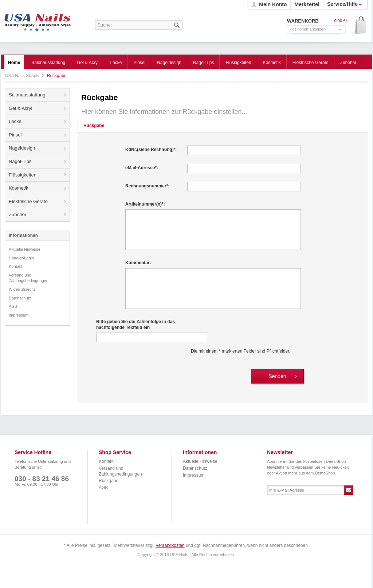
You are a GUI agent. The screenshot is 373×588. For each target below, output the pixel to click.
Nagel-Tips (20, 161)
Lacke (15, 121)
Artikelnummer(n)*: (145, 204)
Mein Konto (273, 4)
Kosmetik (18, 188)
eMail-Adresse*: (142, 168)
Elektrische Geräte (28, 201)
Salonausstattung (27, 95)
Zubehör (17, 214)
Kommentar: (138, 263)
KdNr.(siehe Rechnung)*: (151, 150)
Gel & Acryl (20, 108)
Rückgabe (109, 481)
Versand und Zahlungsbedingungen (29, 278)
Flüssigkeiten (23, 175)
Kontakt (15, 266)
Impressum (19, 315)
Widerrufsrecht (22, 289)
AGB (13, 306)
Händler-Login (21, 258)
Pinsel (15, 135)
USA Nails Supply (38, 20)
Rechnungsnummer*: (147, 186)
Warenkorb (358, 26)
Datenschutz (20, 298)
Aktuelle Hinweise (25, 249)
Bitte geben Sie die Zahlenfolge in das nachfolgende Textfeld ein (136, 325)
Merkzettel (307, 4)
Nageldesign (22, 148)
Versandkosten (170, 545)
